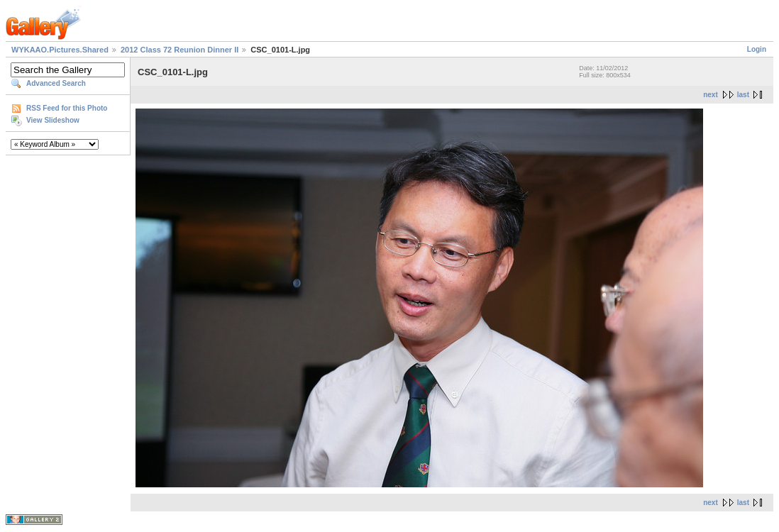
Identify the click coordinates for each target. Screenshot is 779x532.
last (743, 95)
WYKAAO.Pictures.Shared (60, 50)
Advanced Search (56, 83)
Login (757, 49)
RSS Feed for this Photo (67, 108)
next (711, 95)
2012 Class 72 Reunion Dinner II (179, 50)
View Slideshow (53, 120)
